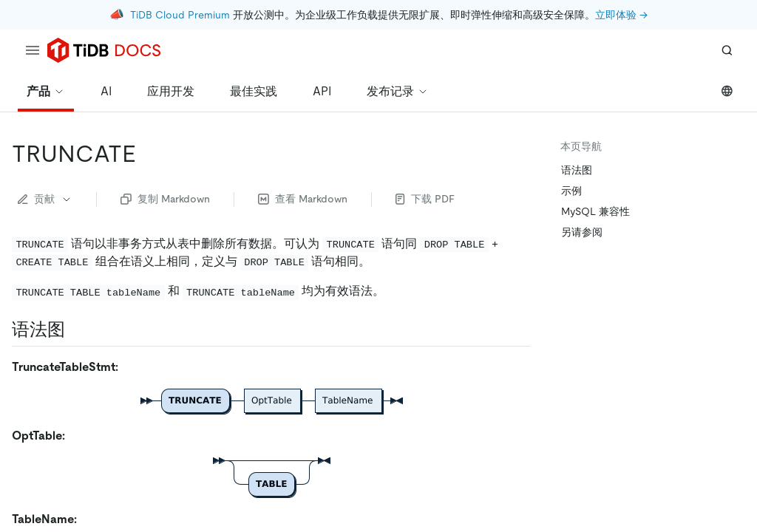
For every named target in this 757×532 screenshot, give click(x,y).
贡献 (45, 199)
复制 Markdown (165, 199)
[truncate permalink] (148, 154)
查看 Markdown (303, 199)
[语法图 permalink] (77, 330)
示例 (571, 191)
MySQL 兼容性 (595, 211)
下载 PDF (425, 199)
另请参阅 (582, 232)
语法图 (577, 170)
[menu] (33, 50)
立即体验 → (621, 15)
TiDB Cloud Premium (180, 15)
